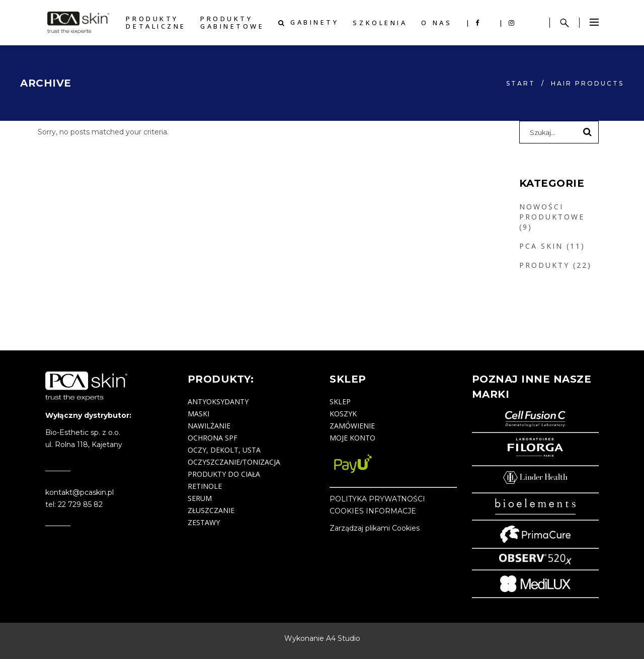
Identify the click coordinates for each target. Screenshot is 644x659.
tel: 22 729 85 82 (74, 504)
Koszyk (343, 414)
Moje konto (352, 438)
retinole (205, 486)
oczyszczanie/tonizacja (234, 462)
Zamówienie (352, 426)
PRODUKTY (544, 265)
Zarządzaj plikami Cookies (375, 528)
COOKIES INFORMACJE (373, 511)
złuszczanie (211, 510)
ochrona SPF (213, 438)
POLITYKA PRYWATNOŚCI (377, 499)
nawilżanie (209, 426)
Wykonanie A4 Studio (322, 638)
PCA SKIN (541, 246)
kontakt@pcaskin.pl (79, 492)
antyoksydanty (218, 401)
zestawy (204, 522)
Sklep (340, 401)
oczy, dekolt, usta (224, 450)
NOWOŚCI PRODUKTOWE (552, 212)
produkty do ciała (224, 474)
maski (198, 414)
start (521, 83)
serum (200, 498)
